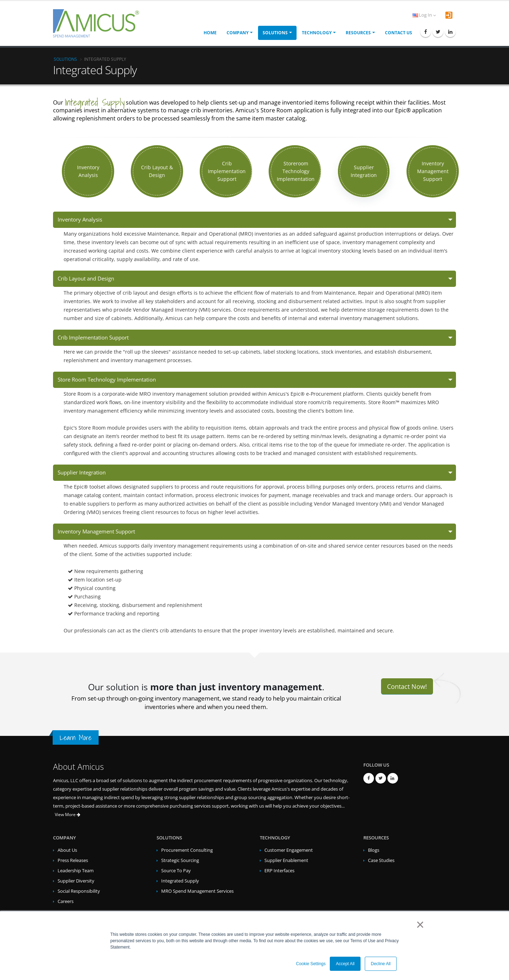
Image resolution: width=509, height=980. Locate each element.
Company (238, 33)
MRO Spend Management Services (197, 891)
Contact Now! (407, 686)
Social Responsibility (79, 891)
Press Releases (73, 860)
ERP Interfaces (279, 871)
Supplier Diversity (76, 881)
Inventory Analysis (80, 220)
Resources (358, 33)
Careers (66, 901)
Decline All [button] (381, 964)
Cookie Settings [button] (311, 964)
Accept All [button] (345, 964)
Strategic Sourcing (180, 860)
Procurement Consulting (187, 850)
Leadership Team (76, 871)
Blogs (374, 850)
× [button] (419, 925)
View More (68, 814)
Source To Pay (176, 871)
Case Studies (381, 860)
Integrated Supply (180, 881)
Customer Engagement (289, 850)
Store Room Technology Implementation (107, 380)
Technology (317, 33)
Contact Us (399, 33)
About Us (67, 850)
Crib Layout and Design (86, 279)
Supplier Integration (82, 473)
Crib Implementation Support (93, 338)
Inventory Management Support (96, 532)
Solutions (275, 33)
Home (210, 33)
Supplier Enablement (286, 860)
